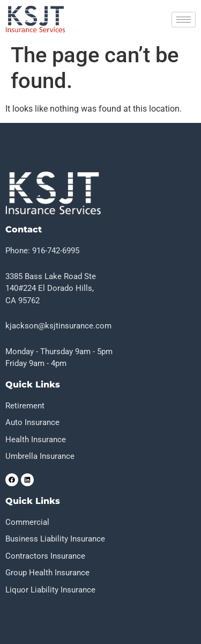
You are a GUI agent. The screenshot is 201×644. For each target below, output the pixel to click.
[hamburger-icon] (184, 20)
